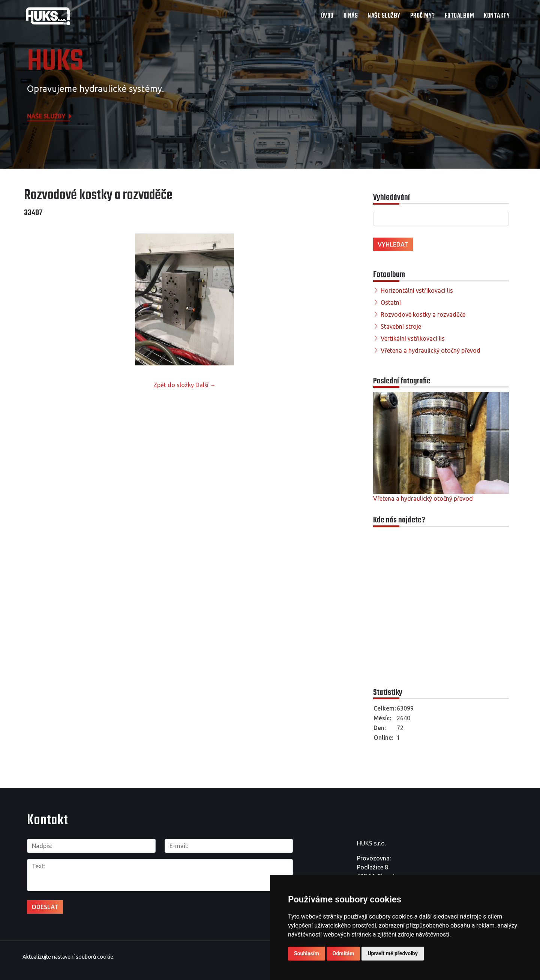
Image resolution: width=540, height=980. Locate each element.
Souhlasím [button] (307, 953)
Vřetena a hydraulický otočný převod (430, 350)
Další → (206, 385)
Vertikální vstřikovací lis (413, 338)
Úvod (327, 16)
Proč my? (423, 16)
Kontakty (497, 16)
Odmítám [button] (343, 953)
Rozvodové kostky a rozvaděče (423, 314)
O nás (351, 16)
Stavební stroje (401, 326)
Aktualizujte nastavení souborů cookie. (68, 957)
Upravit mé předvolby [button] (392, 953)
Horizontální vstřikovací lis (417, 290)
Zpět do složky (174, 385)
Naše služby (384, 16)
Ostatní (391, 302)
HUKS (55, 62)
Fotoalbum (460, 16)
